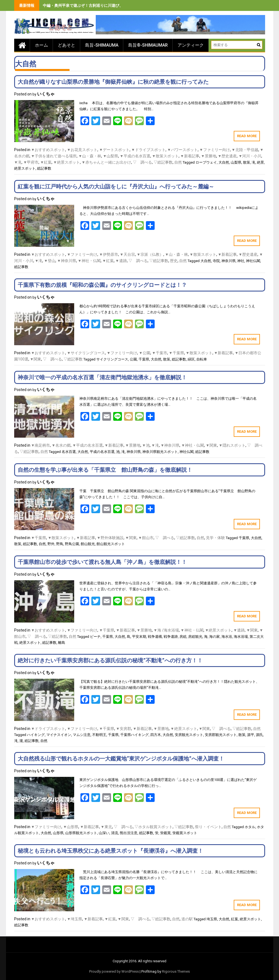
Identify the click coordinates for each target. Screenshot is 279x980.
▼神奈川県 (67, 261)
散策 (247, 162)
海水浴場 (241, 637)
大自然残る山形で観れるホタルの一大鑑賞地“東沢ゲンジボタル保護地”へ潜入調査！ (121, 759)
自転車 (202, 359)
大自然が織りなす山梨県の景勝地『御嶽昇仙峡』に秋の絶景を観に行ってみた (113, 82)
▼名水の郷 (61, 445)
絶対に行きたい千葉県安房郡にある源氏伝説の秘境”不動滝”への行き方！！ (110, 660)
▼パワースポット (182, 150)
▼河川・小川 (250, 156)
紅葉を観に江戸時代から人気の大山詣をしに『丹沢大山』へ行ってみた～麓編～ (116, 187)
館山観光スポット (111, 544)
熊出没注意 (129, 833)
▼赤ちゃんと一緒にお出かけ (106, 162)
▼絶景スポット (67, 162)
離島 (62, 643)
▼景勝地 (209, 156)
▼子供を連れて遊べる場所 (54, 156)
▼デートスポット (114, 150)
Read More (247, 136)
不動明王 (99, 735)
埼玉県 (212, 919)
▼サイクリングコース (86, 353)
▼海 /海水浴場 (166, 630)
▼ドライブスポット (148, 150)
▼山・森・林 (90, 156)
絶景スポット (25, 168)
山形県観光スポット (81, 833)
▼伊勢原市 (109, 254)
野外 (51, 544)
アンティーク (191, 45)
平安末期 (139, 637)
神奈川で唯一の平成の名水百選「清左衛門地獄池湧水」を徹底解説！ (102, 377)
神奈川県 (229, 261)
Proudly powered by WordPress (114, 971)
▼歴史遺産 (227, 156)
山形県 (58, 833)
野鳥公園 (72, 544)
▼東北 (106, 827)
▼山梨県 (110, 156)
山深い (104, 833)
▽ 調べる (142, 162)
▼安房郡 (124, 729)
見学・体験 (215, 538)
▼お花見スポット (82, 150)
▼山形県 (71, 827)
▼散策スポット (165, 156)
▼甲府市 (31, 162)
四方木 (156, 735)
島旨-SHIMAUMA (102, 45)
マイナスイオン (59, 735)
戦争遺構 (155, 637)
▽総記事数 (163, 162)
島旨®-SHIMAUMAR (148, 45)
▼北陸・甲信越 (245, 150)
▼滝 (18, 162)
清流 (115, 833)
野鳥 (60, 544)
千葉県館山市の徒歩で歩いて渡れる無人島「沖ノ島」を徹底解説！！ (102, 562)
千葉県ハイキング (134, 735)
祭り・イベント (208, 827)
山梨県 (236, 162)
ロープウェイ (206, 162)
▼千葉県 (176, 353)
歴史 (174, 261)
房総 (183, 637)
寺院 (216, 261)
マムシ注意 (82, 735)
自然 (178, 162)
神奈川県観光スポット (160, 452)
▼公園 (145, 353)
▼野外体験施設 (110, 538)
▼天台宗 (127, 254)
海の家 (214, 637)
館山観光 (88, 544)
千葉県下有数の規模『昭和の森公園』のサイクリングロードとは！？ (102, 285)
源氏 (259, 735)
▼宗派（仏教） (150, 254)
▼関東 (36, 359)
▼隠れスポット (232, 445)
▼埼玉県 (74, 919)
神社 (241, 261)
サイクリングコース (112, 359)
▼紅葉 (46, 162)
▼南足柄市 (41, 445)
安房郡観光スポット (221, 735)
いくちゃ (46, 94)
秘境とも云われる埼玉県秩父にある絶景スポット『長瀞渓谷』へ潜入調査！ (110, 851)
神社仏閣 (253, 261)
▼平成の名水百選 (135, 156)
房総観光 (195, 637)
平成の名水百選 (102, 452)
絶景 (260, 162)
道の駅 (187, 919)
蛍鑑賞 (165, 833)
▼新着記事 (190, 156)
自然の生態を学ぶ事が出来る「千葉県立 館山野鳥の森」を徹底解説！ (105, 470)
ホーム (41, 45)
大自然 (224, 162)
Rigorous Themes (176, 971)
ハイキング (36, 735)
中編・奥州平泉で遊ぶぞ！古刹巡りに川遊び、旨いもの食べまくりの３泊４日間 (112, 5)
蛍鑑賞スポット (185, 833)
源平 (251, 735)
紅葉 (235, 919)
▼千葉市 (160, 353)
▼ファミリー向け (215, 150)
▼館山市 (146, 538)
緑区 (191, 359)
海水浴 (227, 637)
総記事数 (44, 168)
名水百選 (69, 452)
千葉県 (144, 359)
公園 (133, 359)
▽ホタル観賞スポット (154, 827)
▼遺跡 (121, 261)
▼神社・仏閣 (89, 261)
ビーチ (95, 637)
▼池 (146, 445)
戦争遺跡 (171, 637)
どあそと (67, 45)
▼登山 (50, 261)
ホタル (250, 827)
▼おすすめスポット (48, 150)
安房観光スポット (189, 735)
